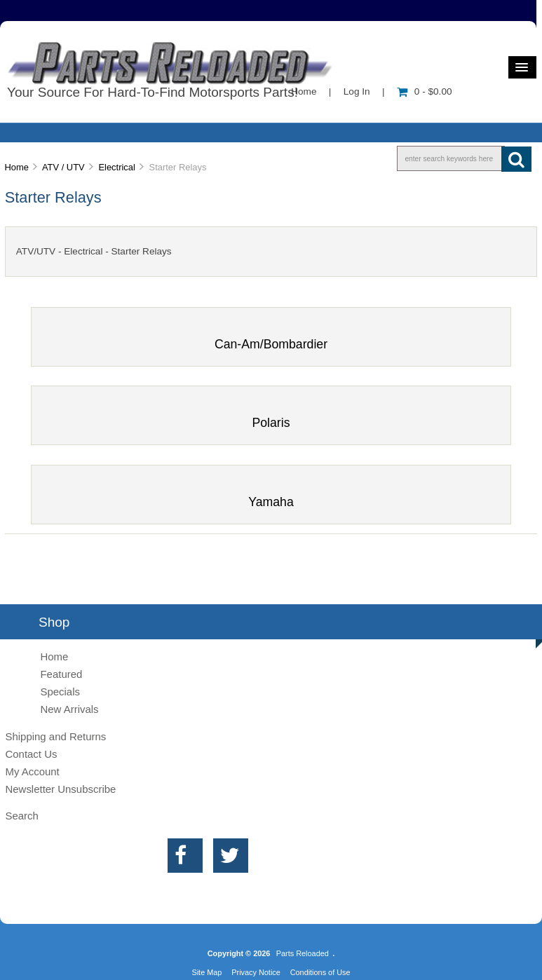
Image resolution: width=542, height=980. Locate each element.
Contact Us (31, 754)
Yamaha (271, 496)
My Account (32, 771)
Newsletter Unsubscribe (60, 789)
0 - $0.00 (425, 91)
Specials (60, 692)
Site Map (206, 972)
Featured (61, 674)
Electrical (116, 167)
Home (304, 91)
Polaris (271, 417)
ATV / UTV (63, 167)
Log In (357, 91)
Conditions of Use (320, 972)
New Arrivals (69, 709)
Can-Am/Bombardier (271, 338)
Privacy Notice (256, 972)
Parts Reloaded (303, 953)
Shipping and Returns (55, 736)
